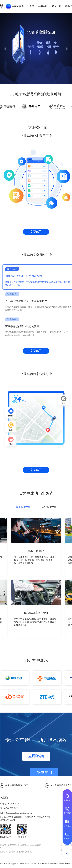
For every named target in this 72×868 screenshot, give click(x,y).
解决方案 (56, 6)
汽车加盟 (53, 864)
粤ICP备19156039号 (9, 845)
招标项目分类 (43, 864)
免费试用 (36, 232)
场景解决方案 (23, 507)
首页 (32, 6)
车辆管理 (43, 6)
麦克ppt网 (12, 864)
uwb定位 (34, 864)
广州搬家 (61, 864)
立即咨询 (36, 756)
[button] (5, 49)
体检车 (68, 864)
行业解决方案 (49, 507)
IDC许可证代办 (23, 864)
